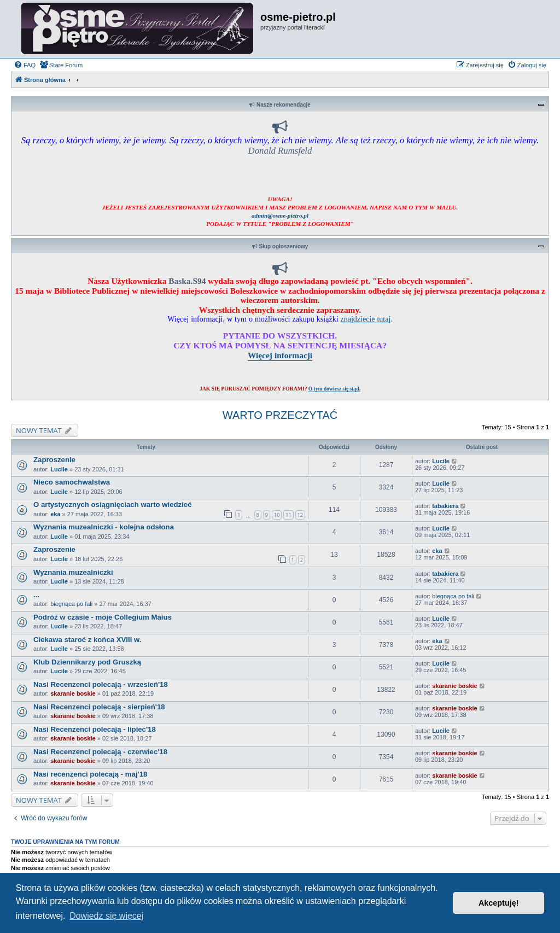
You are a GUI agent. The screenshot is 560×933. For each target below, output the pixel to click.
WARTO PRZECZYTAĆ (280, 415)
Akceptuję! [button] (499, 903)
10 (277, 515)
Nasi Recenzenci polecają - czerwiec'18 (100, 752)
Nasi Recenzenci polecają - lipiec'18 (95, 729)
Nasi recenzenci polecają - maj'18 (90, 774)
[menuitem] (25, 65)
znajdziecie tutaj (366, 319)
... (36, 595)
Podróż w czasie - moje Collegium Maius (103, 617)
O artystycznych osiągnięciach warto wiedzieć (113, 505)
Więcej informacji (280, 355)
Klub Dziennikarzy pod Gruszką (87, 662)
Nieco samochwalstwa (72, 482)
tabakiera (445, 506)
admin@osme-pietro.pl (280, 215)
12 (300, 515)
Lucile (59, 469)
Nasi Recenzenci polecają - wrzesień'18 (101, 684)
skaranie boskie (73, 693)
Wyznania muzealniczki (73, 572)
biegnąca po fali (71, 604)
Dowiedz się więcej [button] (106, 916)
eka (55, 514)
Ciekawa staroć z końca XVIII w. (87, 640)
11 (288, 515)
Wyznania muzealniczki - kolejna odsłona (104, 527)
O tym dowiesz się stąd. (334, 389)
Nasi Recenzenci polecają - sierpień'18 (99, 707)
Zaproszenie (54, 460)
